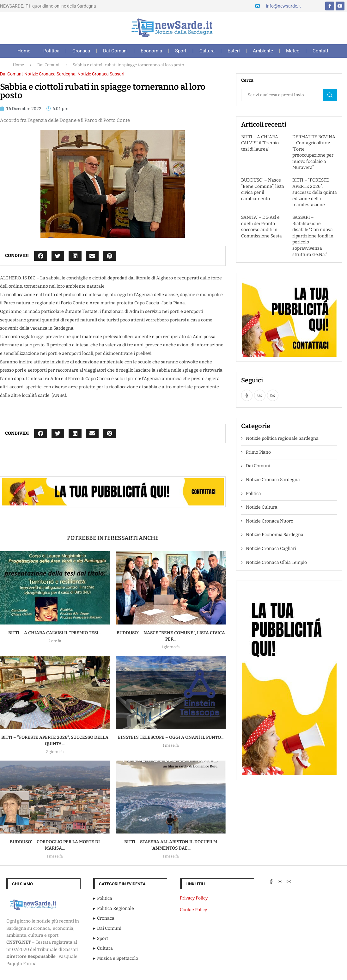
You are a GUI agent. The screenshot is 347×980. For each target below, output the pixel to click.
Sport (181, 51)
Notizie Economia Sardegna (275, 535)
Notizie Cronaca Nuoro (270, 521)
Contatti (321, 51)
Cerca (330, 95)
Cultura (207, 51)
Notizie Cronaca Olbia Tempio (276, 562)
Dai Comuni (115, 51)
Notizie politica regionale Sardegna (282, 438)
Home (24, 51)
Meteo (293, 51)
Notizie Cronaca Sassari (101, 74)
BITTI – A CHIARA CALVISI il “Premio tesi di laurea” (260, 143)
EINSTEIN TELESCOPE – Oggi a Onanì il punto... (171, 737)
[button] (41, 256)
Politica (51, 51)
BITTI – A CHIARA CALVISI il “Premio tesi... (55, 633)
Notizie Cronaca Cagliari (271, 549)
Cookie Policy (193, 910)
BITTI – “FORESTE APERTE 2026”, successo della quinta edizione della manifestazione (315, 192)
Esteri (234, 51)
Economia (151, 51)
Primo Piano (258, 452)
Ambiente (263, 51)
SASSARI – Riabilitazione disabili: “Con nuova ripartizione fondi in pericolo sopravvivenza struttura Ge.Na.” (313, 236)
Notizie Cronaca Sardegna (50, 74)
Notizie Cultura (262, 507)
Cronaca (81, 51)
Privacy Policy (194, 898)
